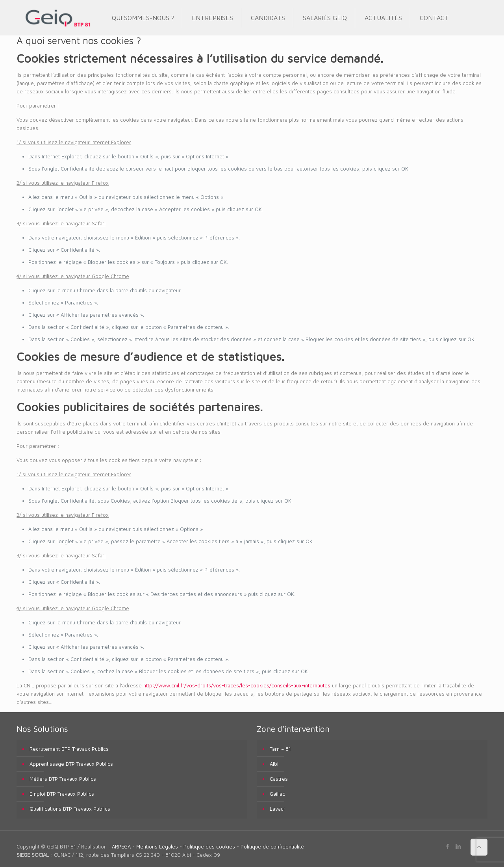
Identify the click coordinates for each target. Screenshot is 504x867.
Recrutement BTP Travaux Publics (69, 749)
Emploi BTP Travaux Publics (62, 794)
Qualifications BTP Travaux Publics (70, 809)
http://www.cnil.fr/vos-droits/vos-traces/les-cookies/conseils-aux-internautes (237, 685)
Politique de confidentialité (272, 847)
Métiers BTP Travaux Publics (63, 779)
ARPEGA (121, 847)
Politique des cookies (209, 847)
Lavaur (278, 809)
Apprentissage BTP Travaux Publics (71, 764)
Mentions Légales (157, 847)
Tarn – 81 (280, 749)
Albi (274, 764)
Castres (279, 779)
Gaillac (277, 794)
